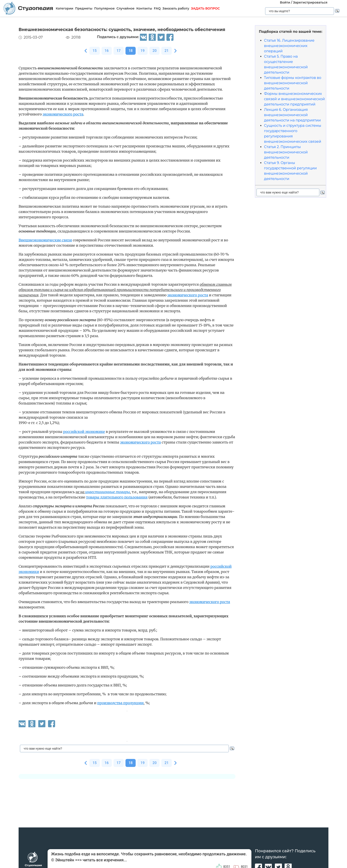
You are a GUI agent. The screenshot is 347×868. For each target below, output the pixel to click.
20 (154, 51)
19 (143, 51)
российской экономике (84, 432)
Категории (65, 8)
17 (119, 51)
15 (94, 51)
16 (107, 51)
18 (131, 51)
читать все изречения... (105, 860)
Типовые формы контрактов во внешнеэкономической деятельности (293, 83)
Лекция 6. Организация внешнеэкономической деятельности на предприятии (292, 115)
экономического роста (63, 114)
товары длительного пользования (117, 497)
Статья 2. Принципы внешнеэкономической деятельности (286, 152)
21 (166, 51)
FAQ (157, 8)
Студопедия (28, 8)
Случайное (125, 8)
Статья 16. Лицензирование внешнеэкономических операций (289, 46)
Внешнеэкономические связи (45, 240)
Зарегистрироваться (310, 2)
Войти (285, 2)
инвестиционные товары (108, 492)
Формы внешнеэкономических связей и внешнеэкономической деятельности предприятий (294, 99)
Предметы (84, 8)
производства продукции (120, 703)
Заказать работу (176, 8)
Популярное (104, 8)
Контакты (144, 8)
